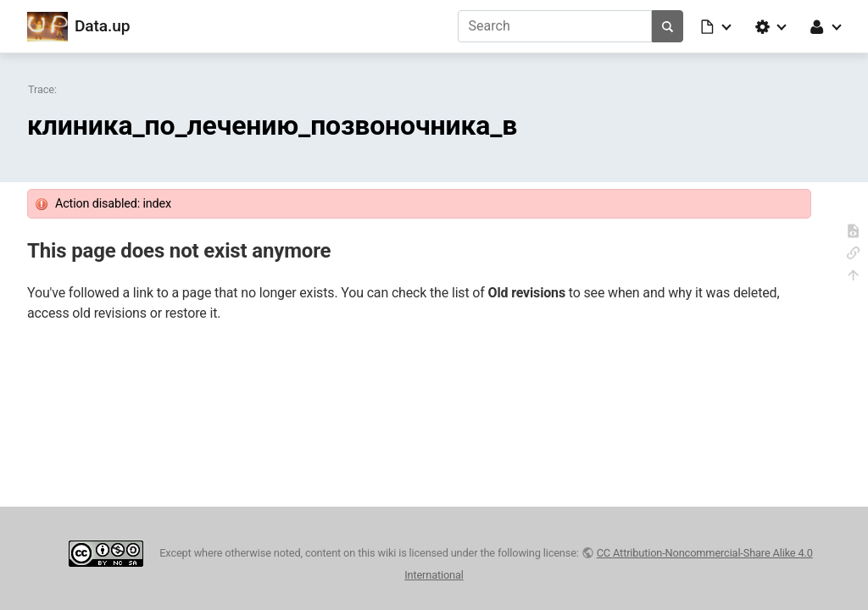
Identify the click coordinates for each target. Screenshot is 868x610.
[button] (717, 26)
